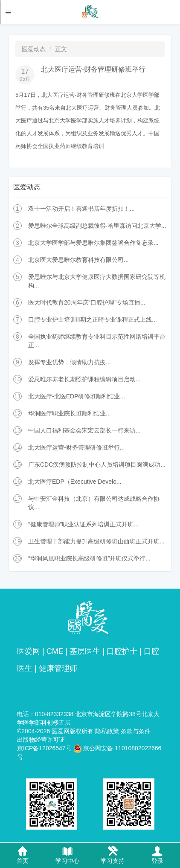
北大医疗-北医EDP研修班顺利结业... (77, 396)
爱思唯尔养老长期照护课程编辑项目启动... (84, 379)
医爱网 (29, 651)
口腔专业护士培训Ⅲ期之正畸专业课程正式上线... (93, 319)
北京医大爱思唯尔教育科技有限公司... (78, 260)
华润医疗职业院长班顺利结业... (70, 413)
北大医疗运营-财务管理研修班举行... (76, 447)
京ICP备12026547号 (44, 748)
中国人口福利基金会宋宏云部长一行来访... (84, 430)
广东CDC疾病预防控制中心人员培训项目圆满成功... (97, 464)
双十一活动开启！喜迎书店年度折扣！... (81, 209)
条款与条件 (136, 731)
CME (55, 651)
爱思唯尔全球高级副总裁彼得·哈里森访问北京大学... (97, 226)
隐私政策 (107, 731)
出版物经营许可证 (41, 740)
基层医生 (85, 651)
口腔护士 (122, 651)
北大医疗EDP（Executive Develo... (75, 482)
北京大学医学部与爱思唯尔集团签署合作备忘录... (93, 243)
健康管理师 (58, 668)
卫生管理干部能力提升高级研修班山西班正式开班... (96, 541)
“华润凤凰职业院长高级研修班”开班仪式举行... (89, 558)
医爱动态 (34, 49)
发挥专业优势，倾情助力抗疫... (70, 362)
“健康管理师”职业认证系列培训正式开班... (83, 524)
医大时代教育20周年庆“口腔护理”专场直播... (87, 302)
